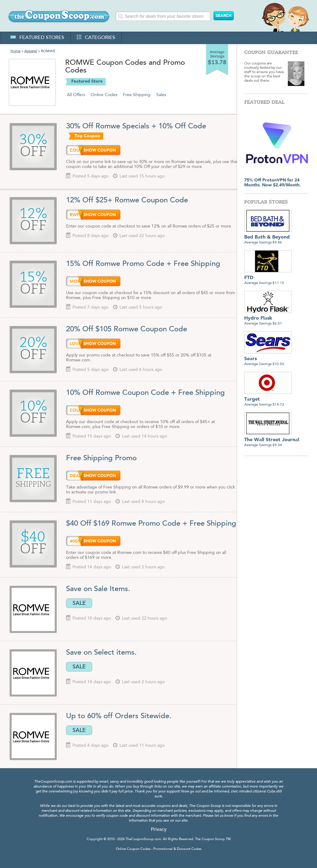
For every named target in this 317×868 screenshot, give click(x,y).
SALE (79, 603)
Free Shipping (137, 95)
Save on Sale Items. (98, 589)
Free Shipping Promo (101, 458)
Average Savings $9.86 (268, 237)
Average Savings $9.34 (272, 440)
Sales (161, 95)
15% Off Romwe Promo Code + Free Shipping (143, 264)
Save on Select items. (101, 653)
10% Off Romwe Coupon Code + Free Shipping (145, 393)
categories (96, 38)
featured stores (37, 38)
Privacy (159, 830)
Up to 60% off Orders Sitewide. (119, 716)
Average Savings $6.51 (268, 319)
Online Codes (104, 95)
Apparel (31, 51)
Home (16, 51)
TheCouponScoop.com (143, 839)
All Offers (76, 95)
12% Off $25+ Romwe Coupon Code (127, 200)
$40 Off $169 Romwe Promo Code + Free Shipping (151, 524)
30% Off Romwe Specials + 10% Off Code (136, 127)
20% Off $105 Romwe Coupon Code (128, 329)
